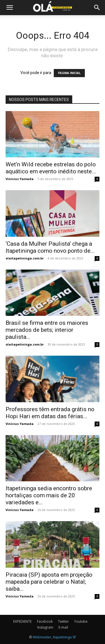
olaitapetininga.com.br (25, 258)
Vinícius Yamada (20, 179)
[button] (10, 8)
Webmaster (42, 637)
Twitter (63, 621)
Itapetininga (62, 637)
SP (74, 637)
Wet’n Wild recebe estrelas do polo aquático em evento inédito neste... (51, 168)
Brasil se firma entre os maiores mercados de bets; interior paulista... (47, 330)
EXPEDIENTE (22, 621)
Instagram (45, 627)
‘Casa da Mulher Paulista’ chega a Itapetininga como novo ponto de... (50, 247)
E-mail (63, 627)
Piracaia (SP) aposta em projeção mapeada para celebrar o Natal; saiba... (49, 582)
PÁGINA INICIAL (69, 73)
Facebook (45, 621)
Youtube (81, 621)
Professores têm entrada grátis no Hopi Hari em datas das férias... (50, 413)
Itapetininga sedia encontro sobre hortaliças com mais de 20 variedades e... (49, 495)
